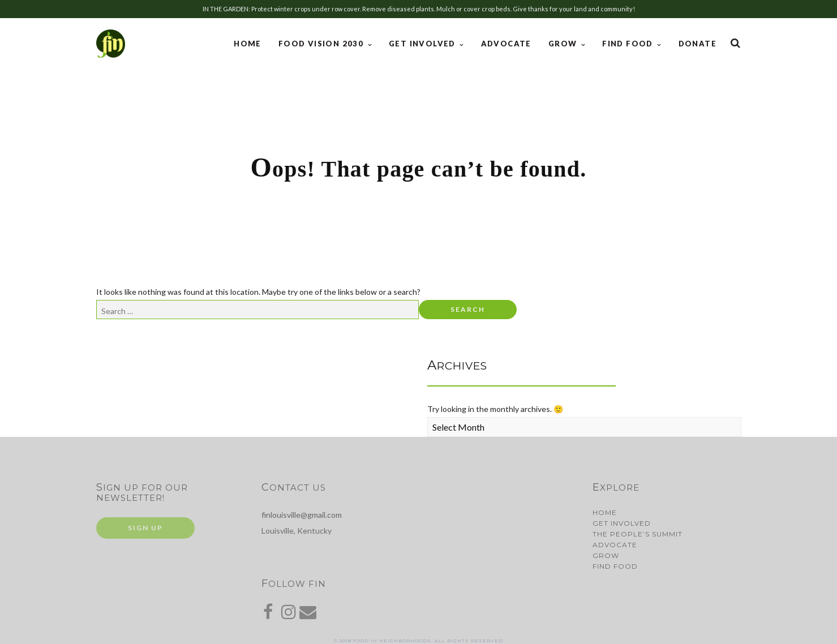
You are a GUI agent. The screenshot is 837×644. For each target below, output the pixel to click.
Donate (697, 44)
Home (248, 44)
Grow (564, 44)
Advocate (506, 44)
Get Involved (423, 44)
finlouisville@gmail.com (302, 515)
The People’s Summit (638, 534)
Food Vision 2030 (322, 44)
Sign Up (145, 528)
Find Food (629, 44)
